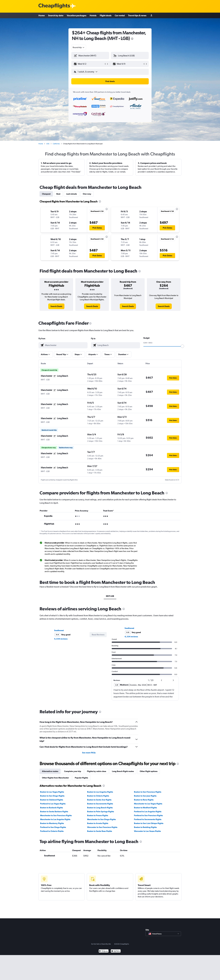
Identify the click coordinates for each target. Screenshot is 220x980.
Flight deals (106, 15)
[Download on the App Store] (116, 976)
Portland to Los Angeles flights (148, 812)
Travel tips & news (137, 15)
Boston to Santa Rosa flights (100, 831)
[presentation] (132, 39)
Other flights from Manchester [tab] (55, 778)
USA (48, 144)
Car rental (120, 15)
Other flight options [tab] (149, 771)
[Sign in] (151, 15)
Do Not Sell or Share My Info (101, 969)
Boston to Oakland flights (52, 800)
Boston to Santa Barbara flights (54, 812)
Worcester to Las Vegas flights (147, 831)
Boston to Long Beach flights (100, 808)
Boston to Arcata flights (98, 823)
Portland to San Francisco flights (148, 815)
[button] (89, 64)
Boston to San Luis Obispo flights (149, 823)
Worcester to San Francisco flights (102, 827)
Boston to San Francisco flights (148, 792)
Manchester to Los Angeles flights (55, 819)
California (56, 144)
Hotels (93, 15)
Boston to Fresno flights (98, 815)
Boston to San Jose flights (145, 796)
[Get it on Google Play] (104, 976)
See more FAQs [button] (89, 753)
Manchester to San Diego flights (101, 819)
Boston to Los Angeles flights (100, 792)
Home (42, 15)
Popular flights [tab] (81, 778)
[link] (56, 306)
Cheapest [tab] (46, 194)
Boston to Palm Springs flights (101, 812)
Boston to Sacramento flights (100, 804)
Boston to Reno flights (144, 800)
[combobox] (79, 47)
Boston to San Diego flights (52, 796)
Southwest (59, 630)
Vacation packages (77, 15)
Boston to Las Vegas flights (52, 792)
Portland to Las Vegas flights (53, 804)
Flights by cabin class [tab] (97, 771)
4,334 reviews (61, 639)
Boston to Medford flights (145, 808)
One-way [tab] (87, 194)
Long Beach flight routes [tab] (123, 771)
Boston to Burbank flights (51, 808)
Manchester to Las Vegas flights (148, 804)
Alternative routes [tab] (50, 771)
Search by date (56, 15)
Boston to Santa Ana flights (99, 800)
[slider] (182, 346)
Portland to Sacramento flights (148, 819)
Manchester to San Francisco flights (56, 815)
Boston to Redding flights (145, 827)
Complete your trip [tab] (73, 771)
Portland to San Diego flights (53, 827)
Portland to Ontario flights (52, 831)
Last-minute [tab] (72, 194)
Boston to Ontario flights (98, 796)
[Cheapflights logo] (54, 6)
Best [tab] (58, 194)
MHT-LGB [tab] (110, 596)
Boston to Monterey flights (52, 823)
